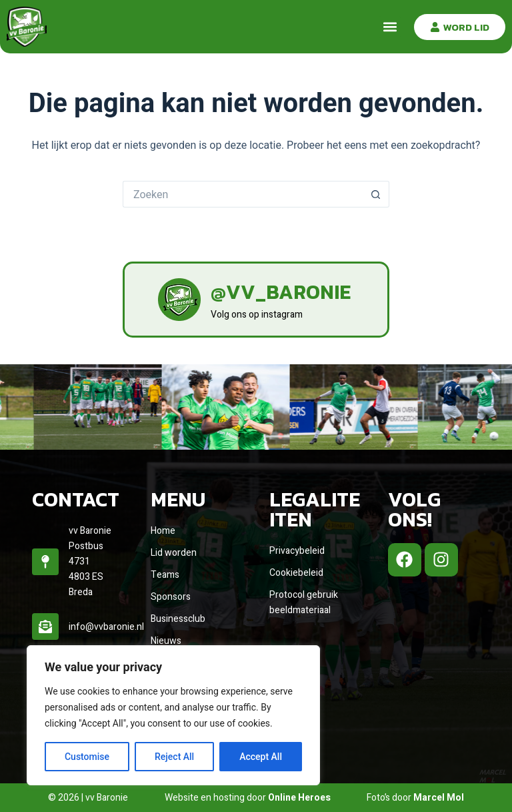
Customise (87, 757)
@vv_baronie (281, 292)
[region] (173, 715)
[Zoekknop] (376, 194)
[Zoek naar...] (243, 194)
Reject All (174, 757)
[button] (390, 27)
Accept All (261, 757)
